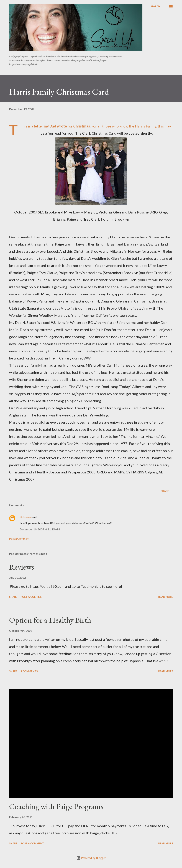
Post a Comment (19, 539)
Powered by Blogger (91, 858)
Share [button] (165, 491)
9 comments (29, 671)
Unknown (26, 517)
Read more (166, 597)
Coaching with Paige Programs (56, 806)
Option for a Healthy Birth (50, 620)
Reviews (22, 567)
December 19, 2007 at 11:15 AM (40, 529)
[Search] (155, 6)
